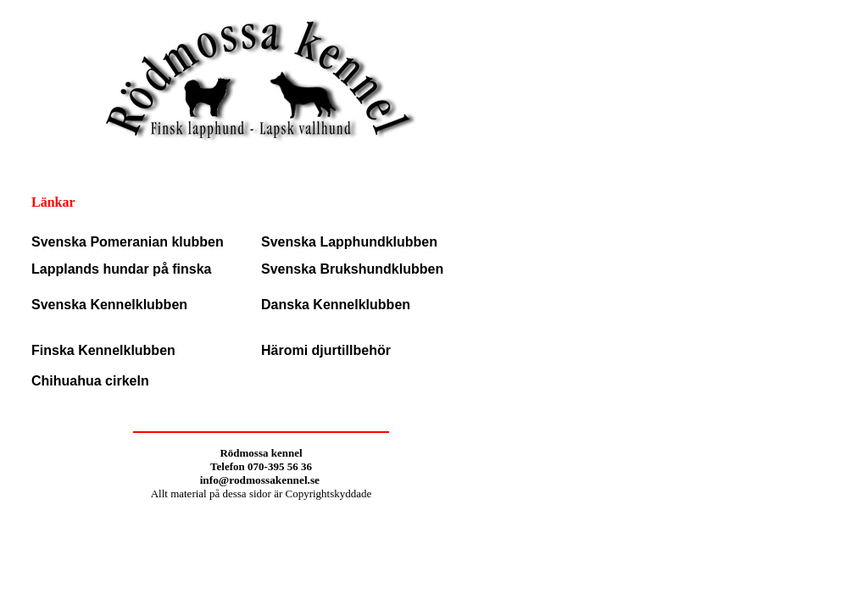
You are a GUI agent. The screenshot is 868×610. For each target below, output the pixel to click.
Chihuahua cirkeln (90, 381)
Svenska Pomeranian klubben (128, 242)
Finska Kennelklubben (103, 350)
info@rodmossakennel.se (262, 480)
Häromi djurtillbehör (326, 350)
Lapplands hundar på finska (121, 269)
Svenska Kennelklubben (109, 305)
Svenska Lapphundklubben (349, 242)
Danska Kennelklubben (336, 305)
